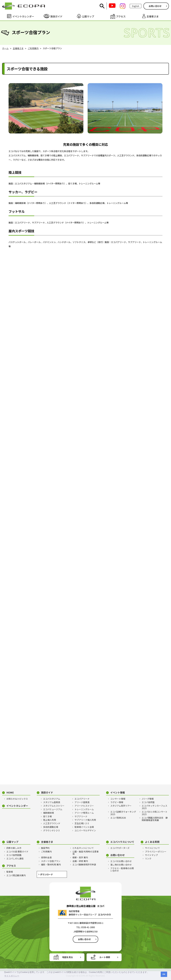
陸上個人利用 (50, 820)
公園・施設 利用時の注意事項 (85, 853)
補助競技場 (48, 813)
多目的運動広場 (51, 827)
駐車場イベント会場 (84, 827)
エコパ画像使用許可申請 (84, 864)
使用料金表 (46, 857)
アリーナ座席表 (82, 802)
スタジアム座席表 (52, 802)
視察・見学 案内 (80, 857)
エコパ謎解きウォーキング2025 (123, 813)
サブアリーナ (81, 816)
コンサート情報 (118, 799)
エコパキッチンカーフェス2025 (155, 807)
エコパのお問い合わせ (121, 861)
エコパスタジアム (52, 799)
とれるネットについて (83, 848)
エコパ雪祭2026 (118, 818)
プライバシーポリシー (156, 851)
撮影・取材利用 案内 (51, 864)
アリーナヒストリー (84, 806)
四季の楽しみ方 (14, 848)
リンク (148, 858)
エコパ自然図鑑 (14, 855)
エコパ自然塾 (148, 802)
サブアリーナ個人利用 (85, 820)
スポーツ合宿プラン (51, 861)
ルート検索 (105, 957)
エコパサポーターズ (120, 848)
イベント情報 (118, 792)
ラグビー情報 (117, 802)
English (136, 6)
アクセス (11, 866)
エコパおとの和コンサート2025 (155, 813)
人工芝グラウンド (52, 823)
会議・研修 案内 (80, 861)
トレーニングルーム (84, 809)
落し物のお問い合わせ (121, 865)
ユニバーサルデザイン (85, 830)
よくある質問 (152, 842)
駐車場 (10, 872)
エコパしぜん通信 (15, 858)
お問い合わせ (155, 6)
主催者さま (47, 842)
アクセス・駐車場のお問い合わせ (122, 869)
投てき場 (47, 816)
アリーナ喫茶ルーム (84, 813)
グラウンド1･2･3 (51, 830)
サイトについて (152, 848)
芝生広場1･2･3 (82, 823)
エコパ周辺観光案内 (16, 875)
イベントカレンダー (17, 806)
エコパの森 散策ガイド (17, 851)
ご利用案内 (46, 851)
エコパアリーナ (82, 799)
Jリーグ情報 (148, 799)
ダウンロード (46, 874)
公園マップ (12, 842)
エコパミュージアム (53, 809)
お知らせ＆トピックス (17, 799)
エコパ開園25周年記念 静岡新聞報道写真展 (155, 819)
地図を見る (68, 957)
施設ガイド (47, 792)
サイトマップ (151, 855)
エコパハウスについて (122, 842)
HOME (10, 792)
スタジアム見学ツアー (121, 806)
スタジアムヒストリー (54, 806)
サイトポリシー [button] (12, 976)
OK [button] (164, 974)
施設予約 (45, 848)
